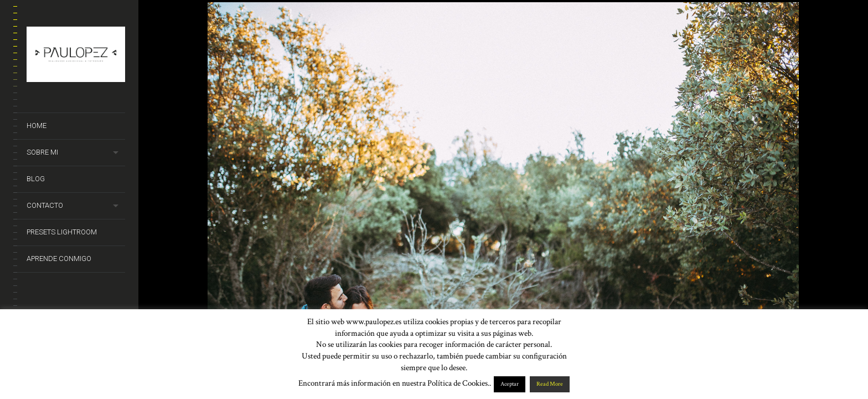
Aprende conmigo (59, 259)
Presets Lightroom (62, 232)
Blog (36, 179)
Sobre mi (42, 152)
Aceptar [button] (510, 384)
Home (37, 126)
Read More (550, 384)
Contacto (45, 205)
